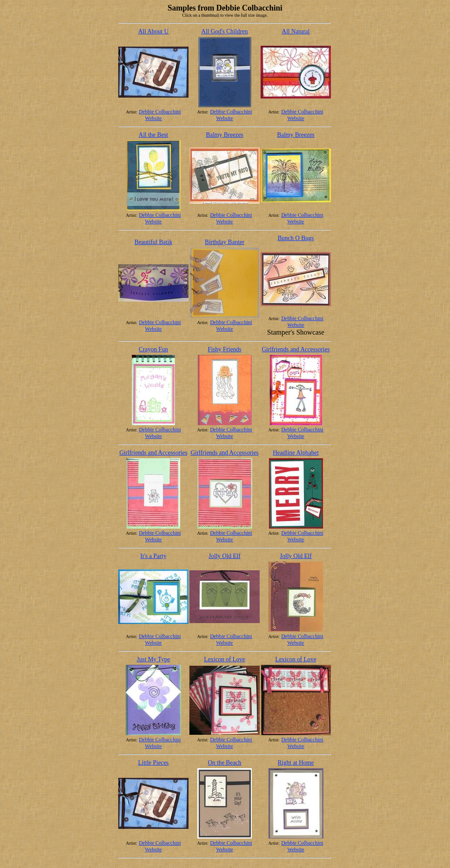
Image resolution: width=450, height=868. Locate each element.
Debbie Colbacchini (160, 112)
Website (153, 118)
